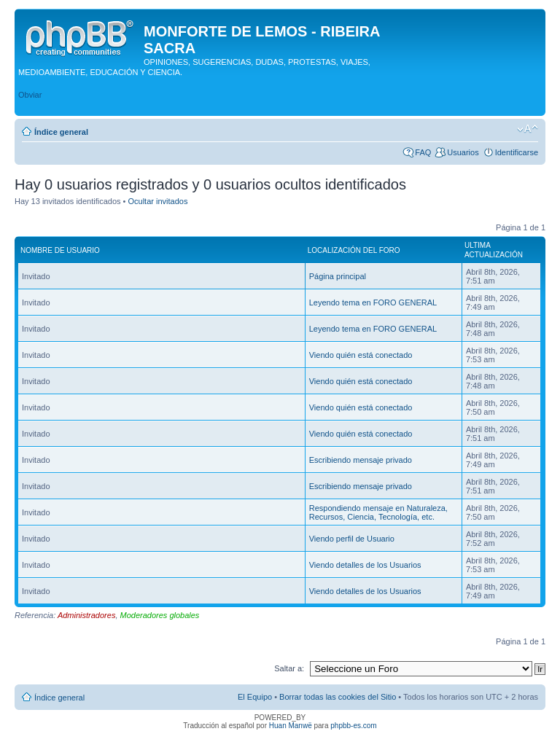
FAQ (423, 152)
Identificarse (517, 152)
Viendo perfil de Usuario (352, 539)
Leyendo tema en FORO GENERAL (373, 302)
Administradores (86, 615)
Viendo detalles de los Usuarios (365, 565)
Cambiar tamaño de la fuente (528, 129)
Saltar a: (289, 668)
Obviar (30, 95)
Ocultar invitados (158, 201)
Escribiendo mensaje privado (361, 460)
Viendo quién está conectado (361, 355)
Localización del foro (354, 250)
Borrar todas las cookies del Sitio (338, 697)
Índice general (61, 132)
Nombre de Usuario (60, 250)
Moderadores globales (160, 615)
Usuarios (463, 152)
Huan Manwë (291, 726)
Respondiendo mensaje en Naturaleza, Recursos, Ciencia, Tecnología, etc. (378, 512)
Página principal (338, 276)
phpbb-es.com (353, 726)
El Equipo (255, 697)
